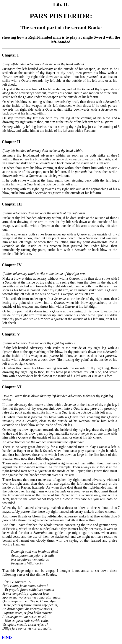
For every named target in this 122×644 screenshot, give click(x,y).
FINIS (7, 637)
